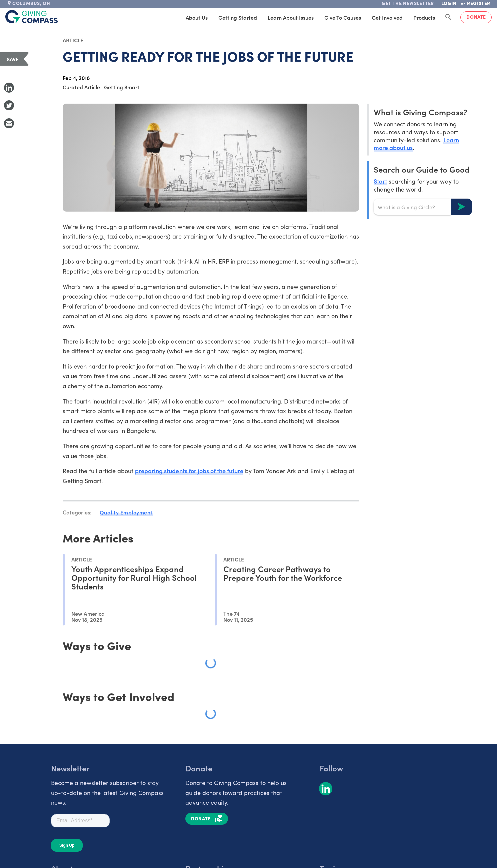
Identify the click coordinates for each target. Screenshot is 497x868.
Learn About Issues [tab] (291, 17)
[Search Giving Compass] (448, 17)
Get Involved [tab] (387, 17)
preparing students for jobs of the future (189, 471)
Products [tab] (424, 17)
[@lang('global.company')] (32, 17)
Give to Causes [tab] (343, 17)
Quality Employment (126, 512)
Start (380, 181)
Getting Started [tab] (238, 17)
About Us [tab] (197, 17)
